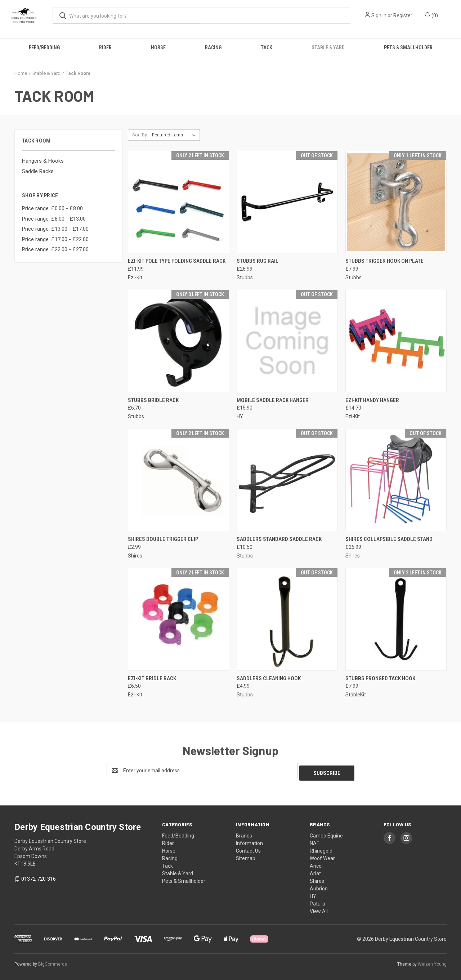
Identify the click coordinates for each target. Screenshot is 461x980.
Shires (317, 879)
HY (313, 894)
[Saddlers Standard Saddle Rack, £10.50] (287, 480)
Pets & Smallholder (408, 48)
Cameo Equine (326, 833)
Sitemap (246, 856)
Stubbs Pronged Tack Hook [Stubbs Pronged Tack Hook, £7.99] (380, 678)
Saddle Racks (38, 171)
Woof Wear (322, 856)
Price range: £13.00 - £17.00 (55, 229)
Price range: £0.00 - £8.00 (52, 208)
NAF (314, 841)
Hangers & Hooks (43, 161)
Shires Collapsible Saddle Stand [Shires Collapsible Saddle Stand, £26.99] (389, 539)
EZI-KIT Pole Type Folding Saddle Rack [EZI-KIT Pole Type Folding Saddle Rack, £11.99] (177, 261)
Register (403, 15)
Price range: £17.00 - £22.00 (55, 239)
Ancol (316, 863)
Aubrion (319, 886)
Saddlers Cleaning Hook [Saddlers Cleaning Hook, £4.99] (269, 678)
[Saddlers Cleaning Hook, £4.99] (287, 619)
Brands (244, 833)
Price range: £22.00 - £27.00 (55, 249)
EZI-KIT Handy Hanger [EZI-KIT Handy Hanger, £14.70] (372, 400)
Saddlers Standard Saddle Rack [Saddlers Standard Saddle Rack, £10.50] (279, 539)
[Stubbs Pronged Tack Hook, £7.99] (396, 619)
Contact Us (248, 848)
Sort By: (140, 135)
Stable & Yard (328, 48)
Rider (105, 48)
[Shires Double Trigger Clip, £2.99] (178, 480)
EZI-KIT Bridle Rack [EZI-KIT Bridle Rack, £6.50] (152, 678)
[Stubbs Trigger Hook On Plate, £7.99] (396, 202)
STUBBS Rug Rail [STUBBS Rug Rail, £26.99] (258, 261)
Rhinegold (321, 848)
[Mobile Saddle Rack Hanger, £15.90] (287, 341)
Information (249, 841)
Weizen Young (432, 962)
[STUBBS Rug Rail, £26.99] (287, 202)
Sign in (379, 15)
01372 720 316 (39, 876)
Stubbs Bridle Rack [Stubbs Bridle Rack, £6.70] (153, 400)
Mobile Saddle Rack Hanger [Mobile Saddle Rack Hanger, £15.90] (273, 400)
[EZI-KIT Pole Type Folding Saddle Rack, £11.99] (178, 202)
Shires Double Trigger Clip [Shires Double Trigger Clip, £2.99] (163, 539)
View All (319, 909)
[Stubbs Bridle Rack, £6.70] (178, 341)
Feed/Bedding (44, 48)
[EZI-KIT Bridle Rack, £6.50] (178, 619)
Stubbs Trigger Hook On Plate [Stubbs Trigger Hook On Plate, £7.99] (384, 261)
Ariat (315, 871)
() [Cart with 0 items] (431, 15)
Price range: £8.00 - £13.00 (54, 219)
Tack (267, 48)
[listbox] (175, 135)
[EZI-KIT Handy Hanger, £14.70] (396, 341)
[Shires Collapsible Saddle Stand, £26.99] (396, 480)
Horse (158, 48)
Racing (213, 48)
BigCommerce (53, 962)
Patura (317, 901)
